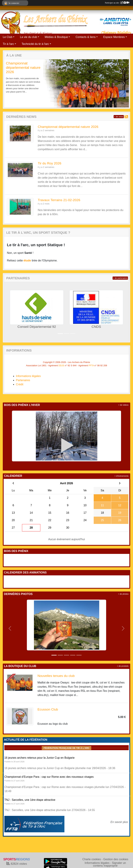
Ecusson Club (48, 709)
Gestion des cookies (116, 859)
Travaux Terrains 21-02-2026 (59, 200)
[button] (9, 83)
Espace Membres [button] (114, 37)
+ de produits (123, 666)
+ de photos (123, 594)
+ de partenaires (120, 278)
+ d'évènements (121, 476)
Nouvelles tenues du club (56, 676)
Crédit (20, 384)
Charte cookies (92, 859)
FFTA (91, 365)
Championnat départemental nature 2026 (23, 67)
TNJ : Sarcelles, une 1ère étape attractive (30, 800)
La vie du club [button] (28, 37)
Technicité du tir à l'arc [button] (35, 44)
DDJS (61, 365)
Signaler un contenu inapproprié (109, 864)
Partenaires (23, 380)
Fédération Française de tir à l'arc (66, 748)
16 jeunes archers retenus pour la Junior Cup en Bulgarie (39, 758)
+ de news (119, 117)
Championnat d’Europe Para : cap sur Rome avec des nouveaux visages (49, 777)
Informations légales (28, 376)
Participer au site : (117, 3)
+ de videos (123, 405)
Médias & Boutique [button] (56, 37)
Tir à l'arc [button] (8, 44)
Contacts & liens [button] (86, 37)
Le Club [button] (8, 37)
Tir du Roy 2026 (50, 163)
